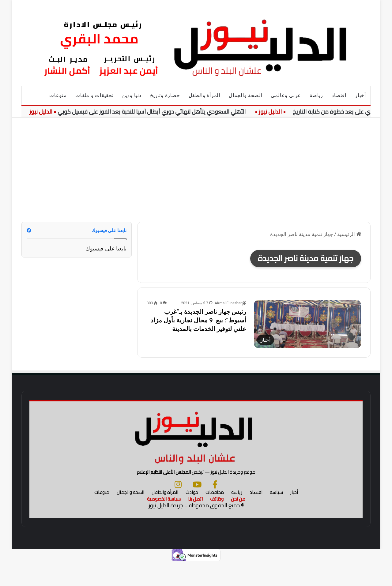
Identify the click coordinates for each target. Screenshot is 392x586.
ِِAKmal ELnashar (228, 303)
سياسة (276, 516)
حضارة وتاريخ (165, 95)
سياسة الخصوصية (164, 522)
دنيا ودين (132, 95)
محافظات (215, 516)
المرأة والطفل (204, 95)
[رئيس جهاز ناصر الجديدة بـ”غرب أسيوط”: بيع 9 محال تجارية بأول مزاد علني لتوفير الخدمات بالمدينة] (307, 324)
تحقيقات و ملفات (94, 95)
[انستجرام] (178, 508)
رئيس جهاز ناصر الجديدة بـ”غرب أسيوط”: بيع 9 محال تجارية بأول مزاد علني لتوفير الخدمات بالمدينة (198, 320)
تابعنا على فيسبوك (106, 248)
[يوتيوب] (197, 508)
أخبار (360, 95)
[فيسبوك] (215, 508)
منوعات (58, 95)
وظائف (217, 522)
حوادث (192, 516)
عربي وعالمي (286, 95)
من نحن (238, 522)
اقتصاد (339, 95)
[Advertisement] (196, 170)
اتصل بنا (195, 522)
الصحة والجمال (245, 95)
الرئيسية (349, 234)
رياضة (316, 95)
